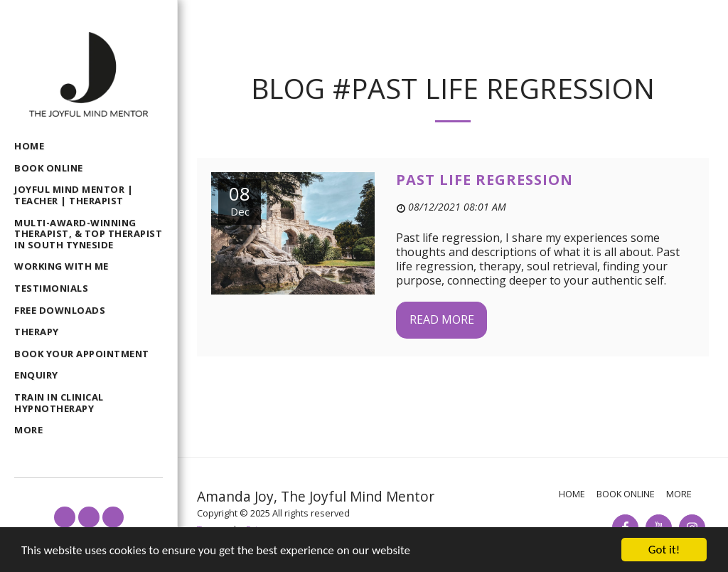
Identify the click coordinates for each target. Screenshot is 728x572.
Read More (442, 319)
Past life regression (485, 180)
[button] (65, 517)
